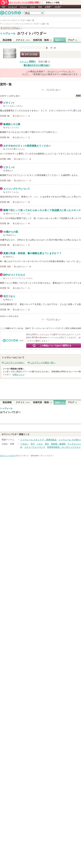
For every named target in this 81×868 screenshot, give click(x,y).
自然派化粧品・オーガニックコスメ (64, 447)
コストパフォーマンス (35, 447)
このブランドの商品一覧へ (43, 363)
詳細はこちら (18, 374)
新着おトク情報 (53, 3)
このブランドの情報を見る (11, 28)
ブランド (23, 7)
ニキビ (40, 444)
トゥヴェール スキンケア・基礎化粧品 (38, 440)
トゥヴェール (8, 34)
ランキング (13, 7)
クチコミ (23, 40)
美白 (47, 444)
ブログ (33, 7)
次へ (57, 90)
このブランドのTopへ (14, 363)
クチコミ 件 (28, 62)
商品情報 (7, 40)
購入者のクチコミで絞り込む (36, 65)
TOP (3, 7)
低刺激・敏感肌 (58, 444)
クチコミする (30, 54)
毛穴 (33, 444)
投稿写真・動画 (42, 40)
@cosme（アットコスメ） (43, 456)
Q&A (40, 7)
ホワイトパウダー (32, 33)
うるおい (24, 444)
